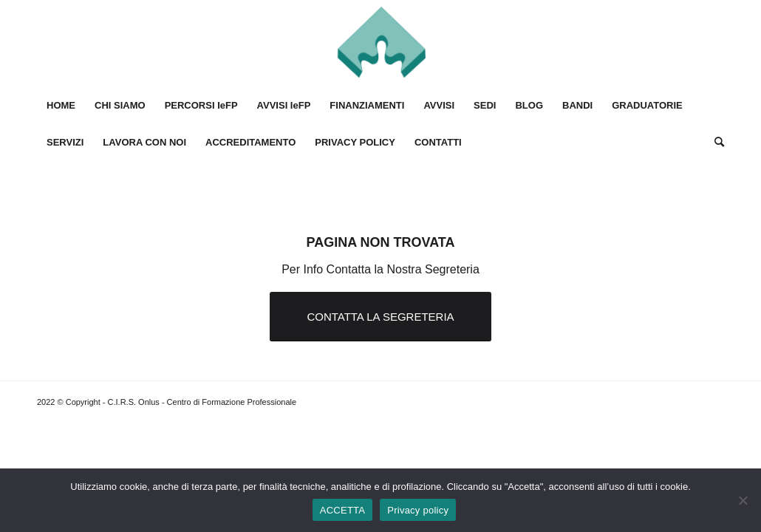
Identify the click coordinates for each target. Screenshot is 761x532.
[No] (743, 500)
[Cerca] (714, 143)
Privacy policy (418, 510)
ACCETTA (342, 510)
